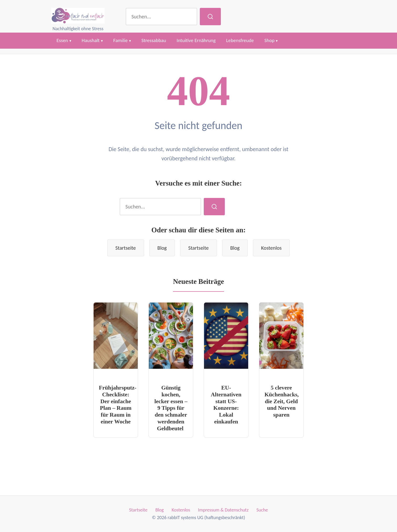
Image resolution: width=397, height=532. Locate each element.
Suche (262, 510)
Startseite (126, 248)
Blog (162, 248)
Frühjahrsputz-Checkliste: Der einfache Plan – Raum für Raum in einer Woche (118, 405)
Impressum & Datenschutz (223, 510)
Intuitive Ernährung (196, 40)
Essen (62, 40)
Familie (121, 40)
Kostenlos (271, 248)
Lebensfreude (240, 40)
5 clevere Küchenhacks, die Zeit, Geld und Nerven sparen (282, 401)
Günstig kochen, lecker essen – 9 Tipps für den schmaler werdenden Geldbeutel (171, 408)
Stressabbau (154, 40)
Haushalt (91, 40)
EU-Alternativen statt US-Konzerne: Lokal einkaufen (226, 405)
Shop (269, 40)
